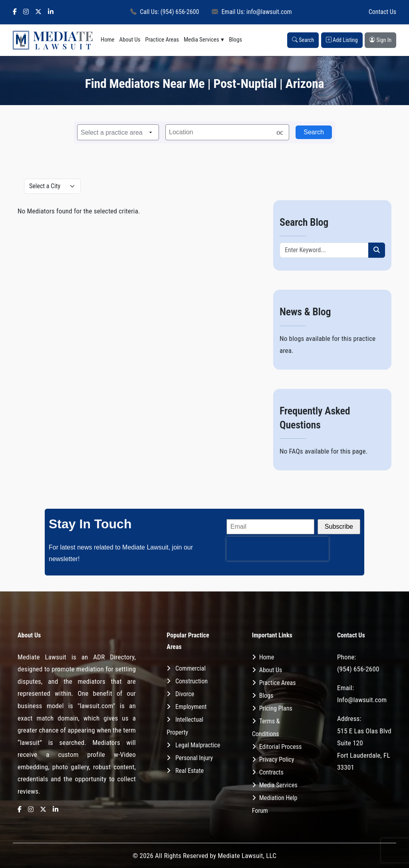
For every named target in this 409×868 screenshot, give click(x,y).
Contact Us (382, 12)
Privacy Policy (277, 759)
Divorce (185, 694)
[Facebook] (15, 12)
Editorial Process (281, 747)
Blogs (235, 40)
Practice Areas (162, 40)
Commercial (191, 668)
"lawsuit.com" (96, 706)
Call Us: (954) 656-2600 (165, 12)
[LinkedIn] (51, 12)
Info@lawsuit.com (362, 700)
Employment (191, 707)
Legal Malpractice (198, 745)
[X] (38, 12)
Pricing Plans (276, 708)
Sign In (380, 40)
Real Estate (190, 771)
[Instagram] (26, 12)
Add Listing (342, 40)
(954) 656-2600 (358, 669)
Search (303, 40)
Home (108, 40)
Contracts (271, 772)
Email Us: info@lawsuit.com (252, 12)
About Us (130, 40)
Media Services (201, 40)
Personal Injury (194, 758)
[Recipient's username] (324, 250)
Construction (192, 681)
